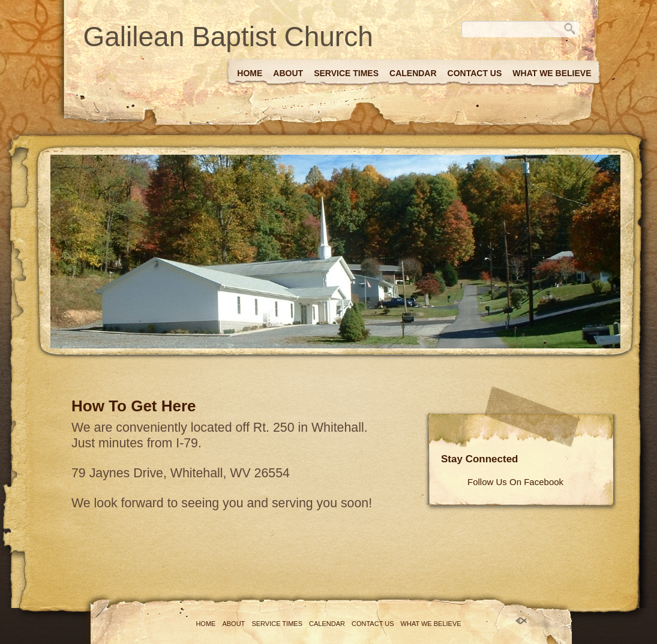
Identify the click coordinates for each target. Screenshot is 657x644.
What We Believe (552, 73)
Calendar (413, 73)
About (288, 73)
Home (250, 73)
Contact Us (475, 73)
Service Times (346, 73)
